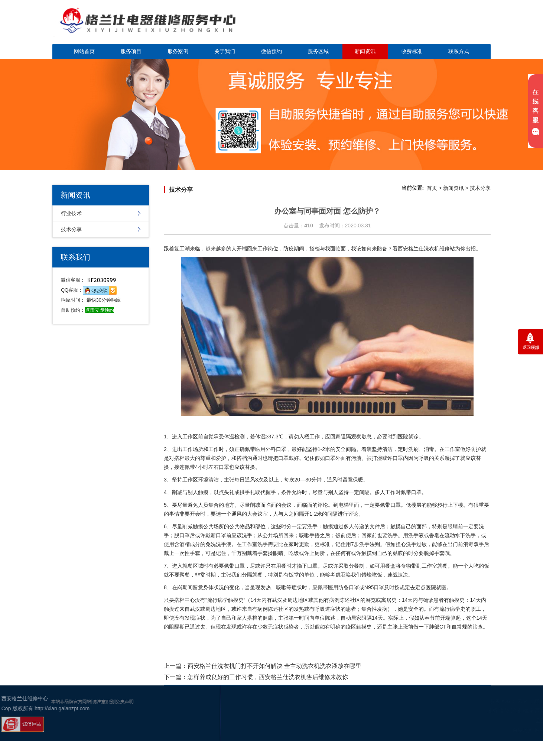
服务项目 (131, 51)
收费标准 (412, 51)
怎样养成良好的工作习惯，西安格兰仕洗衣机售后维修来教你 (268, 677)
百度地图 (473, 730)
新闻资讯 (365, 51)
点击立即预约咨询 (439, 26)
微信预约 (271, 51)
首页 (432, 188)
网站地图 (495, 730)
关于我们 (225, 51)
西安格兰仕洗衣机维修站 (426, 249)
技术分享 (71, 229)
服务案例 (178, 51)
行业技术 (71, 213)
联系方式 (459, 51)
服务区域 (318, 51)
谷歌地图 (517, 730)
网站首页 (84, 51)
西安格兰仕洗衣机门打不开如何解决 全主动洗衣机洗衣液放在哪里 (274, 666)
